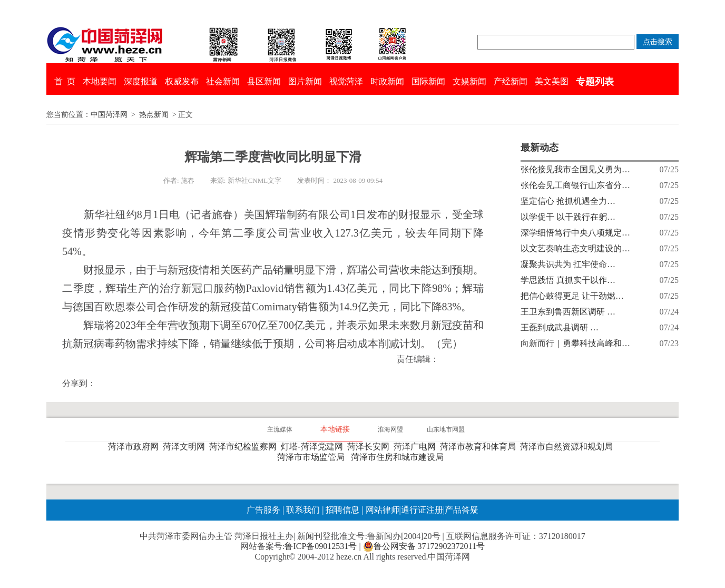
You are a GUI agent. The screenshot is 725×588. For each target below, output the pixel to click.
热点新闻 (154, 115)
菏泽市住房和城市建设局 (399, 457)
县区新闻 (264, 81)
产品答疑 (462, 510)
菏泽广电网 (417, 447)
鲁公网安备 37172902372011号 (424, 546)
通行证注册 (422, 510)
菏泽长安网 (370, 447)
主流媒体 (280, 429)
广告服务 (263, 510)
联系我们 (303, 510)
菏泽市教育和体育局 (480, 447)
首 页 (65, 81)
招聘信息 (342, 510)
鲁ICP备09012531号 (321, 546)
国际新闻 (428, 81)
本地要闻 (100, 81)
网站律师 (381, 510)
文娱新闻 (469, 81)
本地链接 (335, 429)
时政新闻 (387, 81)
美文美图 (552, 81)
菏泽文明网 (186, 447)
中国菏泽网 (109, 115)
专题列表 (595, 82)
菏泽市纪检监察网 (245, 447)
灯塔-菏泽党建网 (314, 447)
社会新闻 (223, 81)
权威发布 (182, 81)
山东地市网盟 (446, 429)
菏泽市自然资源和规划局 (569, 447)
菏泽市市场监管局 (313, 457)
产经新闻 (511, 81)
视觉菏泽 (346, 81)
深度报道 (141, 81)
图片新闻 (305, 81)
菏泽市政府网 (135, 447)
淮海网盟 (390, 429)
